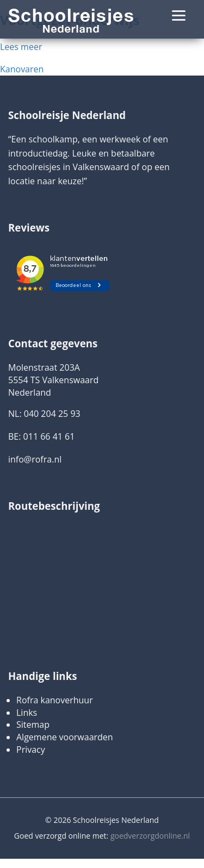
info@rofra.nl (35, 459)
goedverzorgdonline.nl (150, 836)
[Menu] (179, 15)
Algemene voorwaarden (65, 737)
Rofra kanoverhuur (55, 700)
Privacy (31, 750)
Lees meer (21, 47)
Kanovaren (22, 69)
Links (27, 713)
